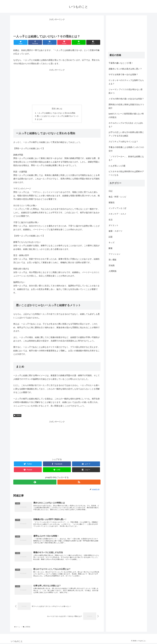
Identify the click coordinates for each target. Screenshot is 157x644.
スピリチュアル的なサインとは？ (123, 142)
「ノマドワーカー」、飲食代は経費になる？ (126, 158)
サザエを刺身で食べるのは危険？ (123, 75)
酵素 (111, 248)
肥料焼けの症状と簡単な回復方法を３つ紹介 (126, 106)
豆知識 (112, 265)
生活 (111, 220)
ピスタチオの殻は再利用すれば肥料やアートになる (126, 173)
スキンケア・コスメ (117, 214)
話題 (111, 237)
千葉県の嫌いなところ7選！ (121, 63)
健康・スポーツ (115, 231)
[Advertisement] (57, 26)
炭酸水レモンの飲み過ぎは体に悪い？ (125, 69)
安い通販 (113, 260)
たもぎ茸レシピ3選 (117, 166)
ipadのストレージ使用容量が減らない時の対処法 (126, 115)
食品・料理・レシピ (117, 197)
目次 (54, 109)
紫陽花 (112, 203)
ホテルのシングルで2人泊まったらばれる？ (126, 125)
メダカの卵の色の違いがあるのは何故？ (126, 99)
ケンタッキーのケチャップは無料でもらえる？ (126, 82)
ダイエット (113, 225)
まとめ (39, 120)
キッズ (112, 243)
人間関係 (17, 416)
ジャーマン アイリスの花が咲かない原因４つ (126, 91)
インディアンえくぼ (117, 208)
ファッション (114, 254)
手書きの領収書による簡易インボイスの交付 (126, 149)
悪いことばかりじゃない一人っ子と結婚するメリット (58, 116)
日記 (111, 191)
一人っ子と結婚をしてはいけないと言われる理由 (56, 113)
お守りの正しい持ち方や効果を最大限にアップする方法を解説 (126, 134)
